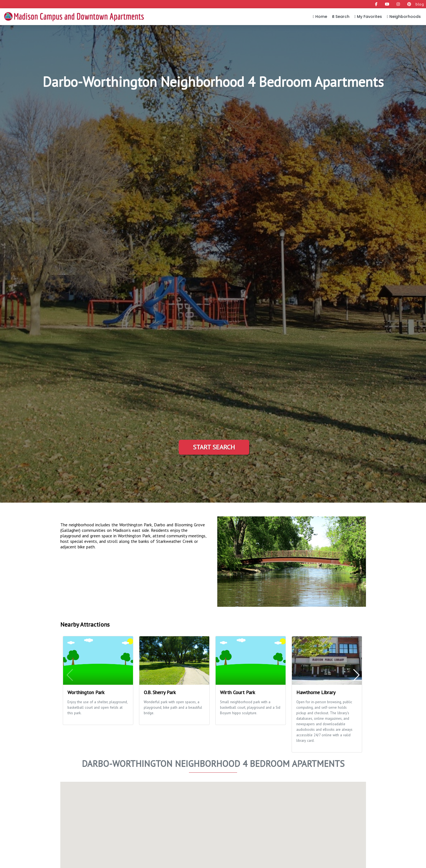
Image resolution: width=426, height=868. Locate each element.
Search (341, 17)
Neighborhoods (404, 17)
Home (320, 17)
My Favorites (368, 17)
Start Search (214, 447)
